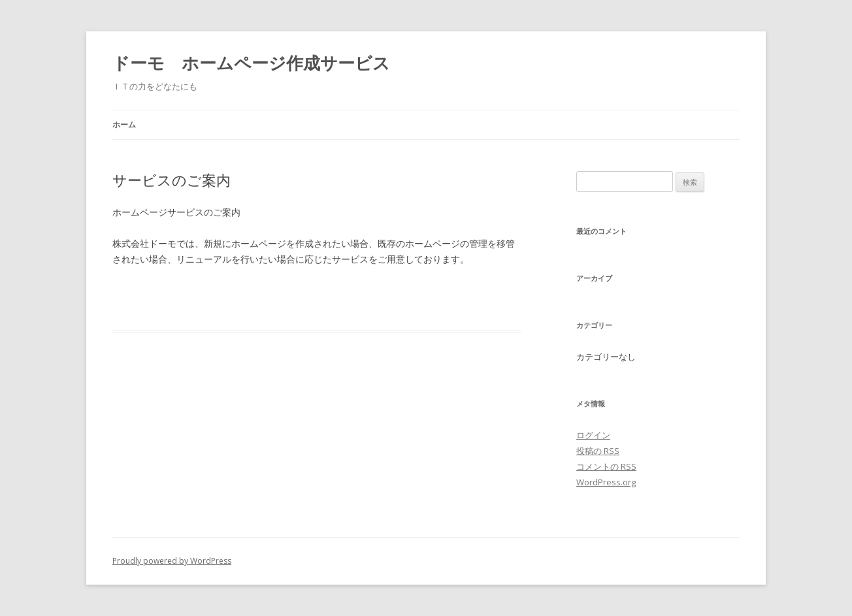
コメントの (606, 466)
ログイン (593, 435)
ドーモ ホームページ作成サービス (251, 63)
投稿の (598, 451)
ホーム (124, 124)
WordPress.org (606, 482)
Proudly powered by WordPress (172, 561)
